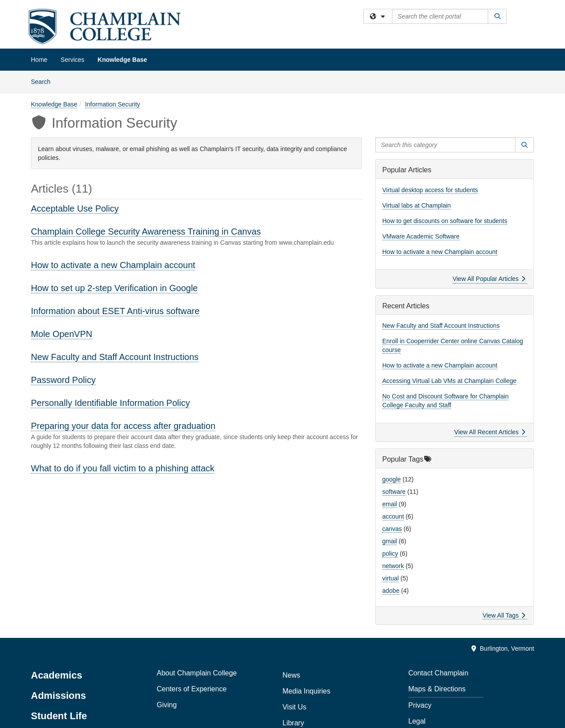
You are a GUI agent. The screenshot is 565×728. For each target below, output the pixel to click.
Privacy (420, 705)
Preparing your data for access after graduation (123, 426)
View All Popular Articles (489, 279)
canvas (392, 529)
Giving (167, 705)
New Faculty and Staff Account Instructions (115, 357)
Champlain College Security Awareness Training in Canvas (146, 231)
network (393, 566)
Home (39, 60)
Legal (417, 721)
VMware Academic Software (421, 236)
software (394, 492)
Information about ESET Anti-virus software (115, 311)
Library (293, 723)
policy (390, 554)
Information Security (113, 104)
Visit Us (294, 707)
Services (72, 60)
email (390, 504)
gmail (390, 541)
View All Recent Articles (490, 432)
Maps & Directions (437, 689)
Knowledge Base (122, 60)
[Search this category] (445, 145)
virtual (390, 578)
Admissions (58, 696)
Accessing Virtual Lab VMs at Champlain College (449, 381)
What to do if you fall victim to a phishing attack (123, 468)
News (291, 675)
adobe (391, 591)
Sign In (528, 17)
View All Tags (504, 615)
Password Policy (63, 380)
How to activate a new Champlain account (113, 265)
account (393, 516)
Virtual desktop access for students (430, 190)
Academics (56, 675)
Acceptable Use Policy (75, 209)
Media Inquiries (307, 691)
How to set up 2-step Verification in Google (114, 288)
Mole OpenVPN (62, 334)
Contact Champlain (438, 673)
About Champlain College (197, 673)
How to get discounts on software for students (445, 221)
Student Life (59, 716)
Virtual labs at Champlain (416, 205)
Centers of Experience (192, 689)
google (392, 479)
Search (44, 81)
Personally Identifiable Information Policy (110, 403)
